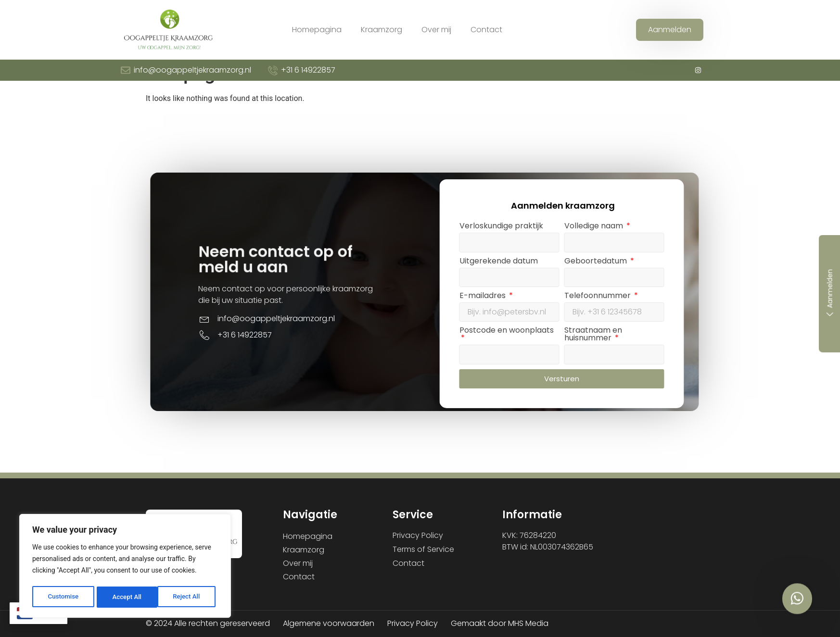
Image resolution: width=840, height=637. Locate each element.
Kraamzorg (382, 30)
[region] (125, 567)
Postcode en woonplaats (593, 390)
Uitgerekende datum (585, 320)
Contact (486, 30)
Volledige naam (681, 286)
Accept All (188, 597)
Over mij (436, 30)
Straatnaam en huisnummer (680, 394)
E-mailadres (570, 356)
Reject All (126, 597)
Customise (63, 597)
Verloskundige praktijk (588, 286)
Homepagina (317, 30)
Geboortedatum (683, 320)
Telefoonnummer (685, 356)
